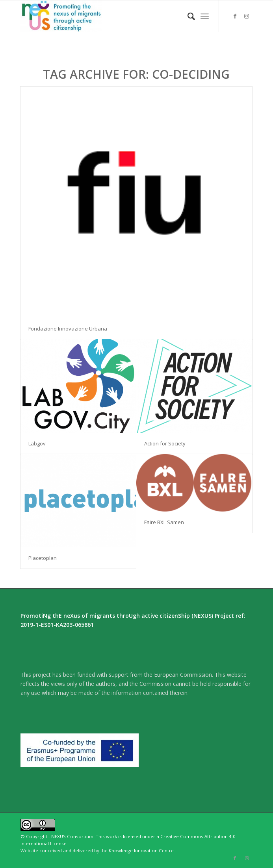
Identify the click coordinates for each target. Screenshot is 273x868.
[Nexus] (113, 16)
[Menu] (205, 16)
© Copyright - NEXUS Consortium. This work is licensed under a (90, 836)
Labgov (37, 443)
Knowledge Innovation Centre (141, 850)
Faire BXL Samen (164, 522)
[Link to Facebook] (235, 16)
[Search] (187, 16)
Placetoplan (43, 558)
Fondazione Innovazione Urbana (68, 329)
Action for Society (165, 443)
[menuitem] (187, 16)
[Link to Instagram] (247, 16)
